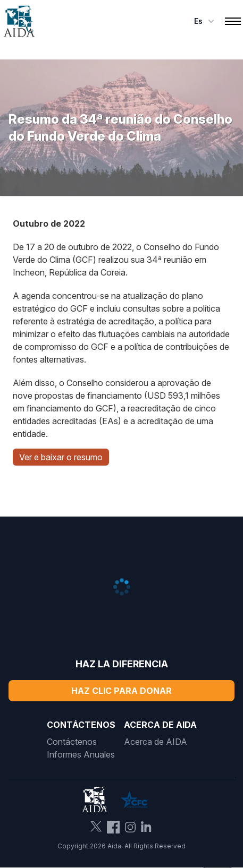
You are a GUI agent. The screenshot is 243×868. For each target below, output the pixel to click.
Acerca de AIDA (156, 742)
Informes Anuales (81, 754)
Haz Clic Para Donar (121, 691)
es (205, 21)
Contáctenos (72, 742)
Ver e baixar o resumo (61, 457)
